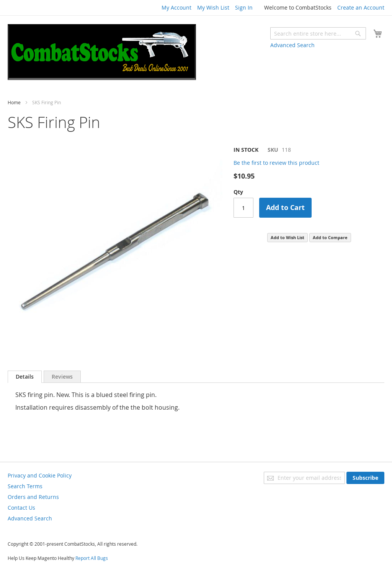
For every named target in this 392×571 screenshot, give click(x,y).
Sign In (244, 7)
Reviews (62, 377)
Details (25, 377)
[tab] (25, 377)
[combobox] (318, 33)
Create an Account (361, 7)
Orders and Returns (33, 497)
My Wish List (213, 7)
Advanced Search (292, 45)
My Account (176, 7)
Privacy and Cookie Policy (40, 475)
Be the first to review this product (276, 163)
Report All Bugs (92, 558)
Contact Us (21, 508)
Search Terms (25, 486)
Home (14, 102)
